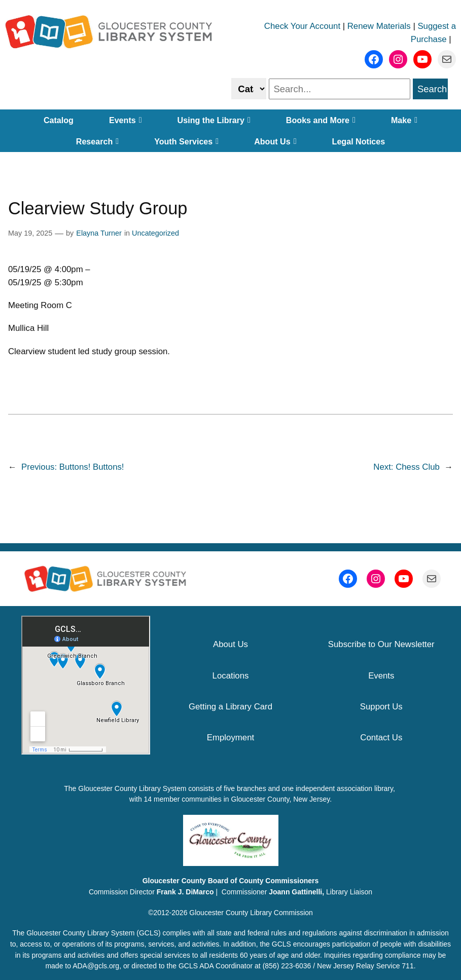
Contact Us (381, 738)
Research (97, 141)
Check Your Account (302, 26)
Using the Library (214, 120)
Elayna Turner (99, 233)
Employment (230, 738)
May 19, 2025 (30, 233)
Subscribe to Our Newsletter (381, 644)
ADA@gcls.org (96, 966)
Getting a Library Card (230, 707)
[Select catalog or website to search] (249, 88)
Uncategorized (155, 233)
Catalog (59, 120)
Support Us (381, 707)
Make (404, 120)
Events (126, 120)
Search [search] (432, 89)
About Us (275, 141)
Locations (231, 676)
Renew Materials (379, 26)
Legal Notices (359, 141)
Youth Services (186, 141)
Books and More (321, 120)
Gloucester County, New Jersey (281, 799)
